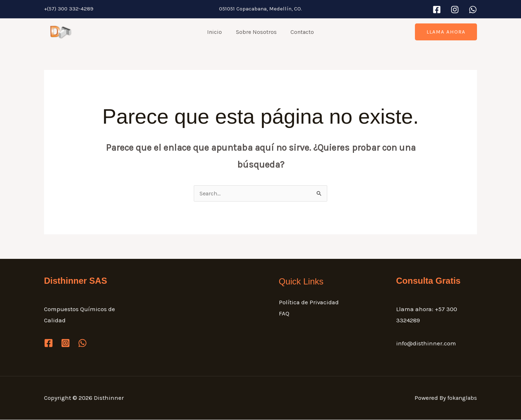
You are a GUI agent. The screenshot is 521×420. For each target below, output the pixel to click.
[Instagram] (455, 10)
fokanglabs (461, 398)
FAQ (284, 314)
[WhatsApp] (473, 10)
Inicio (217, 32)
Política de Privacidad (310, 302)
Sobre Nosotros (256, 32)
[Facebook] (437, 10)
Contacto (300, 32)
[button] (446, 32)
